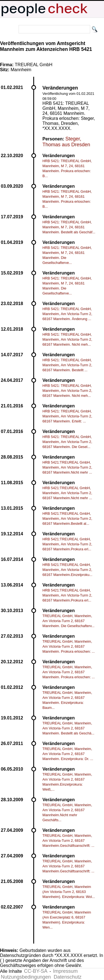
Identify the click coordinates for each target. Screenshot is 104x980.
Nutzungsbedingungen (26, 977)
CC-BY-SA (36, 971)
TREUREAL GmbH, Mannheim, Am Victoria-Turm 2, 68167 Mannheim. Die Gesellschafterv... (69, 621)
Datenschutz (68, 977)
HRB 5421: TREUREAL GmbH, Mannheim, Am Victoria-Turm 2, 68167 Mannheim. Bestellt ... (67, 365)
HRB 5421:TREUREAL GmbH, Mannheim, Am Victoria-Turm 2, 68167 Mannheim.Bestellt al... (67, 519)
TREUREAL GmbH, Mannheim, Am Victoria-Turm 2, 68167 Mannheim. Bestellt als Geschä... (68, 728)
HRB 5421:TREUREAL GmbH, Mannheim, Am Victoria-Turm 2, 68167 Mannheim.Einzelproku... (67, 570)
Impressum (65, 971)
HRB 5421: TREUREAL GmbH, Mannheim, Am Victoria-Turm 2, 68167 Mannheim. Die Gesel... (67, 442)
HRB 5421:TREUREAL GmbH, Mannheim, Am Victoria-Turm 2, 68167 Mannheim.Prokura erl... (67, 544)
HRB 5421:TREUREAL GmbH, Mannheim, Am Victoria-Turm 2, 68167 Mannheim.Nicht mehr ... (67, 467)
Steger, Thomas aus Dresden (66, 142)
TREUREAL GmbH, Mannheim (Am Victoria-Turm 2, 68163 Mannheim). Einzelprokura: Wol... (69, 892)
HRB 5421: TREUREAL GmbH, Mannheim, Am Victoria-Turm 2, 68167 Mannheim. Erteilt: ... (67, 416)
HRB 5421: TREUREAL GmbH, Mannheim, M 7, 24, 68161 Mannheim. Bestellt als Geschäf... (69, 227)
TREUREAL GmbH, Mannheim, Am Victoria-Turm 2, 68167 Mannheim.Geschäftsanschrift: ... (68, 841)
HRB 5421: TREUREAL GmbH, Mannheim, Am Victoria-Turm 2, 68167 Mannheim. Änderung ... (67, 314)
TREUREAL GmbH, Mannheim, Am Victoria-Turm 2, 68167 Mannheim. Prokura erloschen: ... (69, 646)
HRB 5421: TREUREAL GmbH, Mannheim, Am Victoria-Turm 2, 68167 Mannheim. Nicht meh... (67, 339)
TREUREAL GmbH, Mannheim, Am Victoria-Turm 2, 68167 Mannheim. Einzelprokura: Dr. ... (68, 754)
